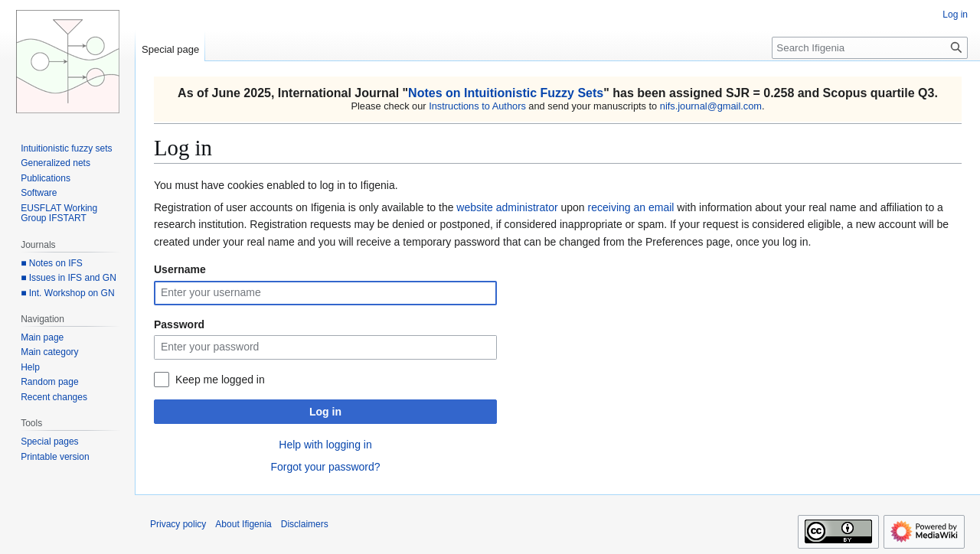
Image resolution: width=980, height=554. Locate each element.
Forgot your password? (325, 467)
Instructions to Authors (477, 106)
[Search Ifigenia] (870, 48)
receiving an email (631, 207)
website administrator (507, 207)
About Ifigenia (243, 524)
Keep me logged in (220, 380)
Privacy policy (178, 524)
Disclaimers (305, 524)
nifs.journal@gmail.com (711, 106)
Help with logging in (325, 445)
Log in (325, 412)
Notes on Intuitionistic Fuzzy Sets (506, 93)
